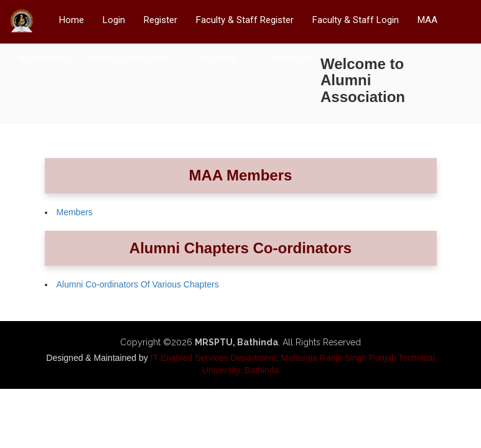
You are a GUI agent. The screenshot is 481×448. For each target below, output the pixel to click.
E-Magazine (213, 58)
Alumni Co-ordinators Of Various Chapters (138, 284)
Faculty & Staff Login (356, 20)
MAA (427, 20)
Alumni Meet (44, 58)
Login (114, 20)
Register (161, 20)
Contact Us (288, 58)
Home (72, 20)
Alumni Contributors (129, 58)
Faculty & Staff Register (245, 20)
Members (75, 212)
